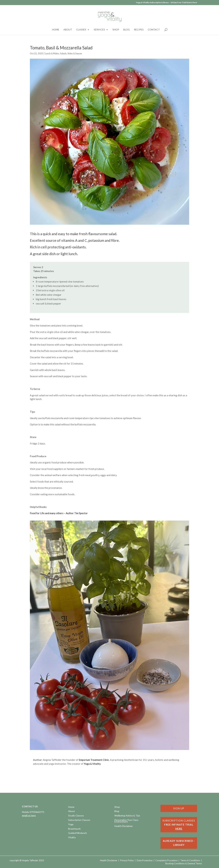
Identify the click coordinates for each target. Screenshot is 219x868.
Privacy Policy (127, 860)
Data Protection (145, 860)
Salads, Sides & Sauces (71, 53)
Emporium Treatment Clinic (94, 760)
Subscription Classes (79, 820)
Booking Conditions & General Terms (184, 863)
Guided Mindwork (78, 833)
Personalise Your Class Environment (126, 821)
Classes (81, 30)
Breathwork (74, 829)
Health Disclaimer (124, 826)
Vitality (72, 838)
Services (99, 30)
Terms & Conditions (190, 860)
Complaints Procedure (166, 860)
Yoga (71, 825)
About (68, 30)
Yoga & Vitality (92, 764)
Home (56, 30)
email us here (29, 815)
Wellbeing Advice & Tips (127, 816)
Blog (127, 30)
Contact (154, 30)
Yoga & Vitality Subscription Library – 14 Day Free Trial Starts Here (166, 3)
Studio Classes (76, 816)
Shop (116, 30)
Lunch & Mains (52, 53)
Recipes (139, 30)
